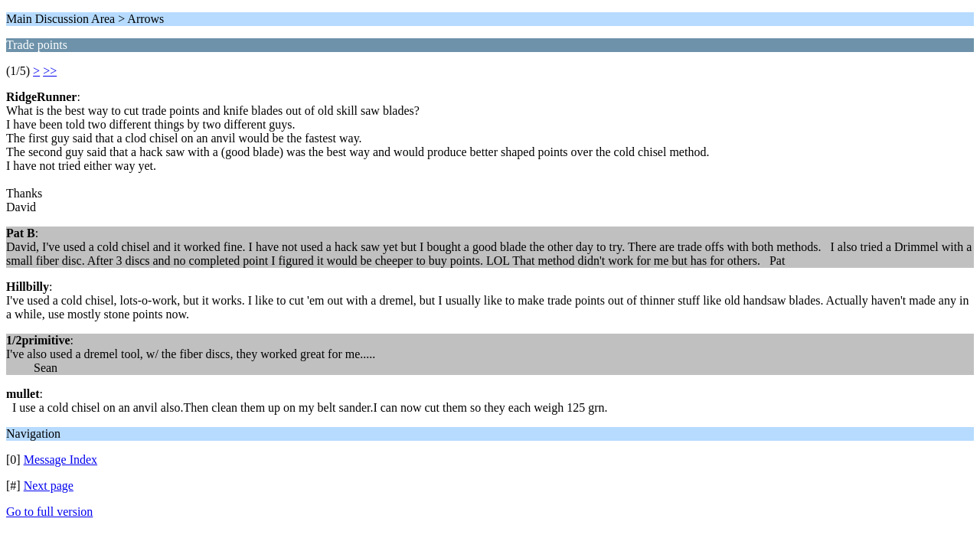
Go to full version (49, 512)
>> (50, 71)
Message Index (60, 460)
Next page (49, 486)
